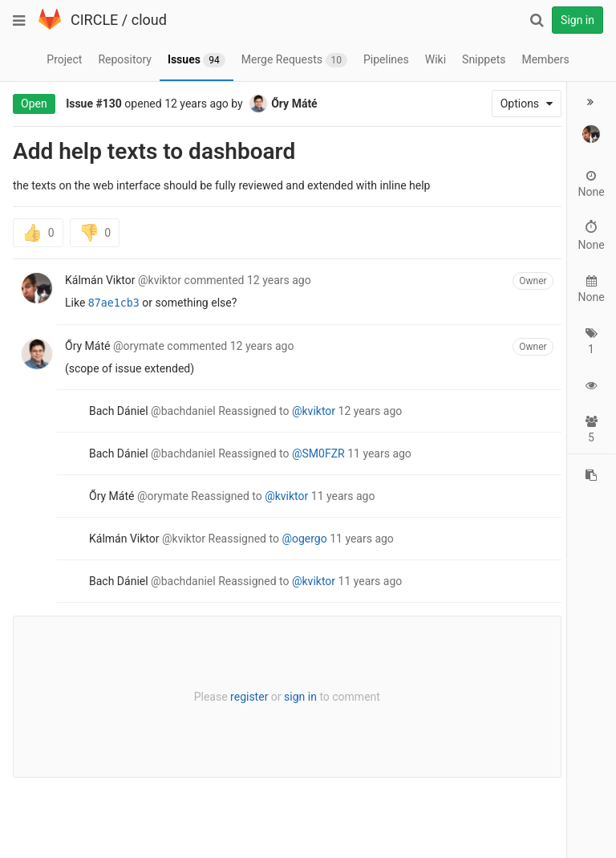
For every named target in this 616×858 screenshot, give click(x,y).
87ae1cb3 (114, 303)
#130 (109, 104)
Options (519, 104)
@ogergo (304, 539)
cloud (149, 20)
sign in (296, 697)
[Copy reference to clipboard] (591, 475)
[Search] (537, 20)
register (245, 697)
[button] (591, 102)
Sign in (577, 20)
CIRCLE (94, 20)
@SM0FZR (318, 453)
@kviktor (314, 411)
